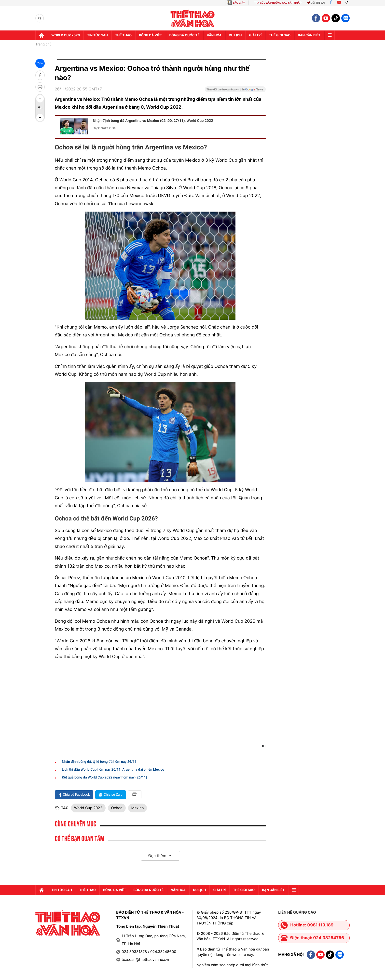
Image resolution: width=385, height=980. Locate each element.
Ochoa (117, 808)
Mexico (138, 808)
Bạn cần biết (309, 35)
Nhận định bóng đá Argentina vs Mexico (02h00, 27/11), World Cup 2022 (153, 121)
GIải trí (255, 35)
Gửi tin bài (316, 3)
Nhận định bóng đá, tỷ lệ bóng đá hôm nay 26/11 (99, 762)
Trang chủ (43, 44)
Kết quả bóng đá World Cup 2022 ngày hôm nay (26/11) (104, 778)
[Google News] (235, 91)
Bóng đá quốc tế (185, 35)
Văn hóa (214, 35)
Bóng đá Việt (150, 35)
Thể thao (123, 35)
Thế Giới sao (280, 35)
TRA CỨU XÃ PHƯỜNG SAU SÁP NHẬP (278, 3)
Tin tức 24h (97, 35)
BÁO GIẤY (239, 3)
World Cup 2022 (88, 808)
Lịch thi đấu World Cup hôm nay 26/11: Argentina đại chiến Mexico (113, 770)
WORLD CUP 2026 (66, 35)
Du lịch (235, 35)
